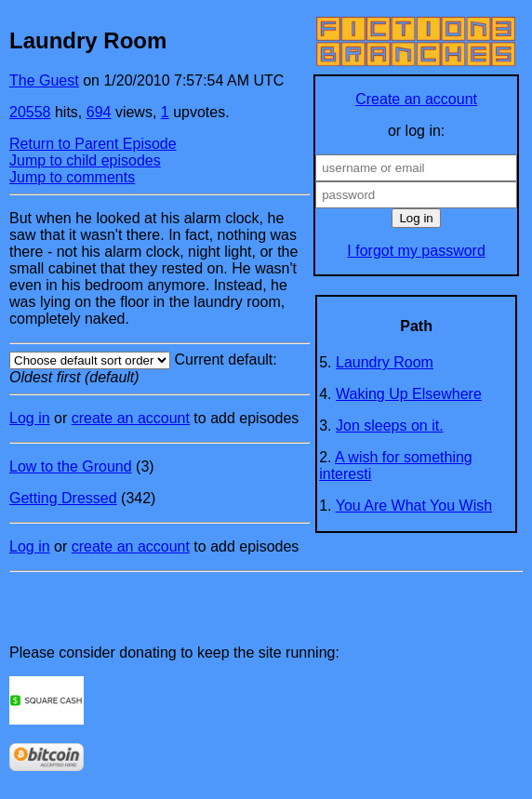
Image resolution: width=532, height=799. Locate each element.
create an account (131, 418)
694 (99, 112)
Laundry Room (385, 362)
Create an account (416, 99)
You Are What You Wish (414, 506)
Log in (30, 418)
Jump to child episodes (85, 160)
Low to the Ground (71, 466)
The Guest (44, 80)
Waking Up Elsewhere (409, 394)
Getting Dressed (63, 498)
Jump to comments (72, 177)
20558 (30, 112)
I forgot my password (416, 251)
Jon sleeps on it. (390, 426)
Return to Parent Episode (93, 144)
